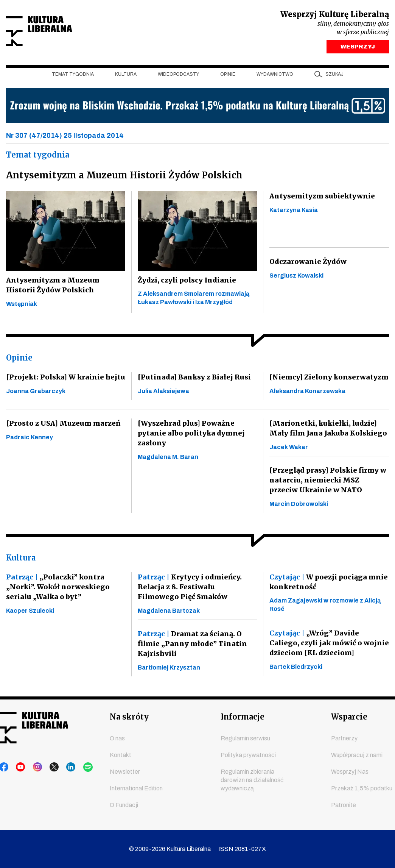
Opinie (228, 76)
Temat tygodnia (73, 76)
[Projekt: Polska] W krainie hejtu (64, 379)
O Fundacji (124, 805)
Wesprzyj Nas (350, 772)
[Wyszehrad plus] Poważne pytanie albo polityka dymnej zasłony (190, 435)
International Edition (136, 788)
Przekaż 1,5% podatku (362, 788)
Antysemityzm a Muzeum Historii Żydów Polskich (51, 287)
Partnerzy (344, 738)
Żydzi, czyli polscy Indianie (187, 282)
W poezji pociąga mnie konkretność (327, 584)
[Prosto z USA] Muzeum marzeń (61, 425)
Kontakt (121, 755)
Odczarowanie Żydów (307, 263)
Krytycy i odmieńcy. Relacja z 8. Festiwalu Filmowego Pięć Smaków (195, 589)
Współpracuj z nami (357, 755)
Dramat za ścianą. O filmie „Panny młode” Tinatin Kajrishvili (191, 646)
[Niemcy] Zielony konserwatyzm (328, 379)
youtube (19, 767)
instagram (33, 767)
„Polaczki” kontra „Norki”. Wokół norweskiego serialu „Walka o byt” (57, 589)
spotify (76, 767)
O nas (117, 738)
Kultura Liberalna (56, 32)
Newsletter (125, 772)
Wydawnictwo (275, 76)
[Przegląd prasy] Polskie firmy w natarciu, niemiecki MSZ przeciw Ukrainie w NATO (327, 482)
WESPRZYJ (358, 48)
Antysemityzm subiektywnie (321, 198)
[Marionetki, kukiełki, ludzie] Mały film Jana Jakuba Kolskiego (326, 430)
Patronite (344, 805)
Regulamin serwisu (245, 738)
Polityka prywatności (248, 755)
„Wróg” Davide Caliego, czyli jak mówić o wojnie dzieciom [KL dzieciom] (328, 645)
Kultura (126, 76)
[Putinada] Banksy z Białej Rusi (192, 379)
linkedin (62, 767)
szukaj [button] (334, 76)
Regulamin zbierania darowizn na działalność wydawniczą (252, 780)
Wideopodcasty (178, 76)
